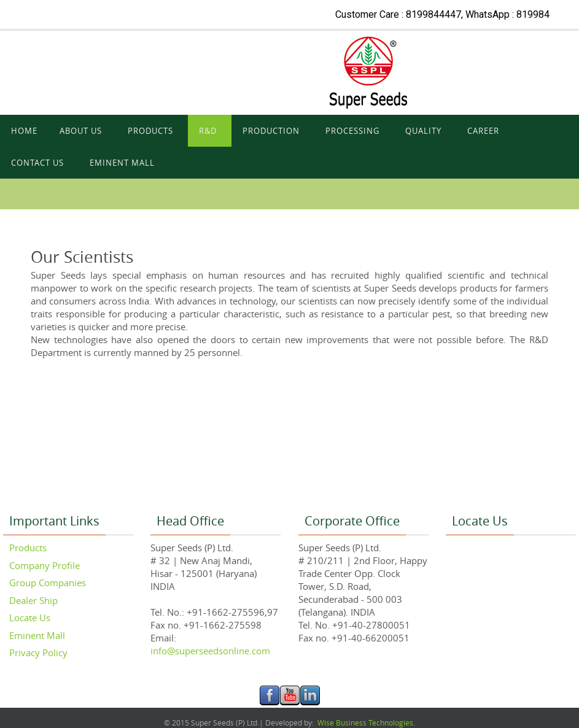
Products (28, 548)
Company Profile (45, 565)
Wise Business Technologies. (365, 722)
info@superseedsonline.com (210, 651)
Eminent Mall (37, 635)
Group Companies (48, 583)
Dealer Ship (33, 600)
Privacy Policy (38, 652)
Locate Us (30, 618)
